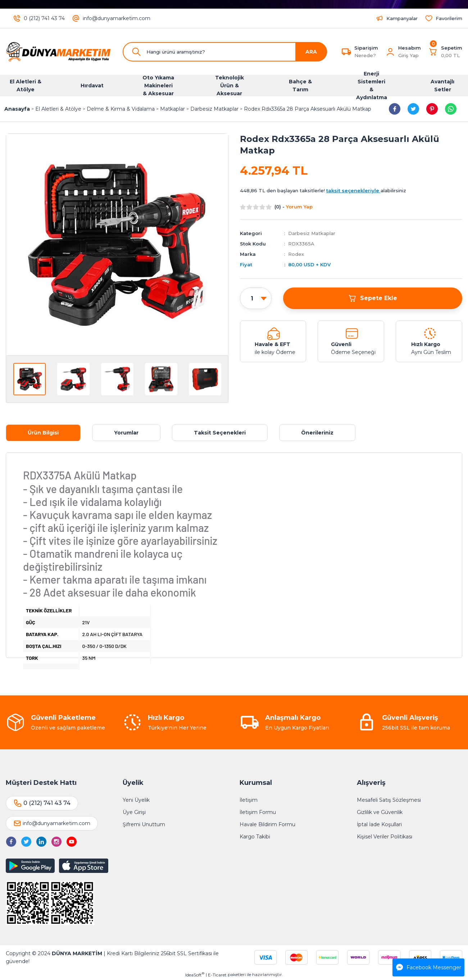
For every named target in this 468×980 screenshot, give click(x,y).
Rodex (296, 254)
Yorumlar (126, 433)
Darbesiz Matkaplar (312, 233)
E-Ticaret (217, 975)
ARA (311, 52)
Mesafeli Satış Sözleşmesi (389, 800)
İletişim (249, 800)
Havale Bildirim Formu (267, 824)
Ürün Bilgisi (43, 433)
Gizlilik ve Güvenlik (380, 812)
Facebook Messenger (429, 967)
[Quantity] (256, 299)
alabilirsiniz (366, 190)
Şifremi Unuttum (144, 824)
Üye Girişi (134, 812)
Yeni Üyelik (136, 800)
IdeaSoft (195, 975)
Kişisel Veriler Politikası (385, 837)
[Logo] (58, 52)
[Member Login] (390, 52)
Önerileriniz (317, 433)
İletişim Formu (258, 812)
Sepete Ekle (372, 298)
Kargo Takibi (255, 837)
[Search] (225, 52)
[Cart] (445, 52)
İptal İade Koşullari (379, 824)
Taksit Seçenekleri (220, 433)
